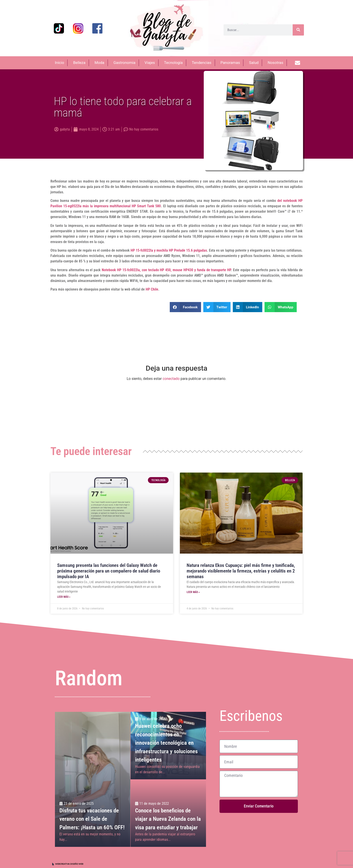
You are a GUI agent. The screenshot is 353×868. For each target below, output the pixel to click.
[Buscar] (298, 30)
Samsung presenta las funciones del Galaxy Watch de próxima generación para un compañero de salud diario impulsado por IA (109, 571)
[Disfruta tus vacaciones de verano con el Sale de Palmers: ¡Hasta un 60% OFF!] (93, 779)
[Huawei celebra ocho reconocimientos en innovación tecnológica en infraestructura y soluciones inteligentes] (168, 746)
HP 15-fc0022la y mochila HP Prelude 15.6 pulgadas (169, 250)
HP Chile (152, 289)
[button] (185, 307)
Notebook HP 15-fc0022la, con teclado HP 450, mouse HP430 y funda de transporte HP (166, 270)
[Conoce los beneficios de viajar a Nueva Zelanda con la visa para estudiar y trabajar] (168, 813)
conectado (171, 379)
